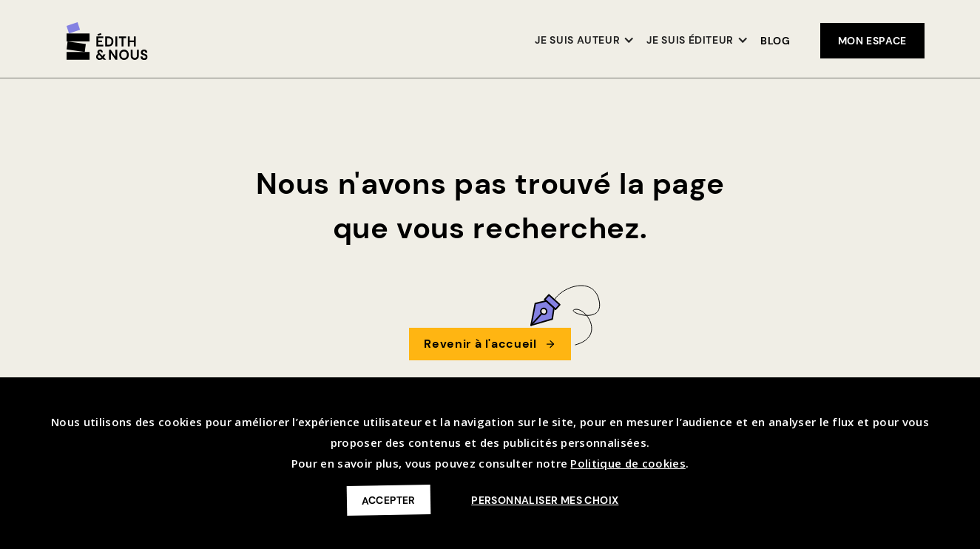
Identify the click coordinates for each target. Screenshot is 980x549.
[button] (585, 41)
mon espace (872, 41)
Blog (775, 41)
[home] (107, 41)
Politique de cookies (628, 463)
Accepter (388, 500)
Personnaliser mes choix (545, 500)
